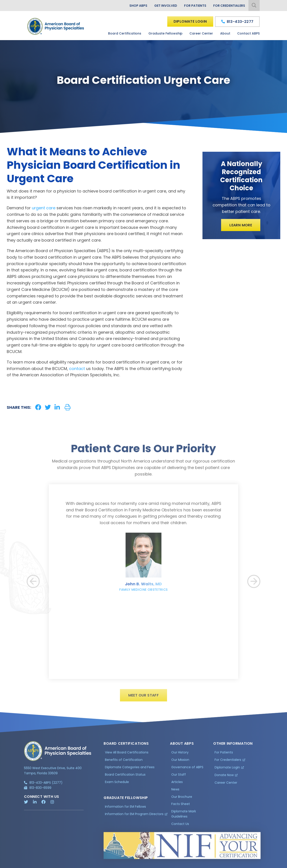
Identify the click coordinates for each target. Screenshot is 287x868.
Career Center (201, 33)
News (175, 792)
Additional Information (64, 864)
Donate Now (224, 778)
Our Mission (180, 762)
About (225, 33)
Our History (180, 755)
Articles (177, 785)
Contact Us (180, 827)
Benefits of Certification (124, 762)
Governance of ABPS (187, 770)
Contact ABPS (248, 33)
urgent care (44, 208)
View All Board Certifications (127, 755)
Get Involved (166, 6)
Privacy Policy (35, 864)
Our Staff (179, 777)
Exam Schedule (117, 785)
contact (77, 369)
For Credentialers (229, 6)
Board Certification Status (125, 777)
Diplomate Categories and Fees (130, 770)
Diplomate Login (190, 21)
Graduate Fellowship (165, 33)
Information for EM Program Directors (134, 816)
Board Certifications (125, 33)
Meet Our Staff (144, 698)
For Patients (195, 6)
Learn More (241, 225)
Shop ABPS (138, 6)
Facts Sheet (181, 807)
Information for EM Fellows (125, 809)
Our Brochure (182, 799)
